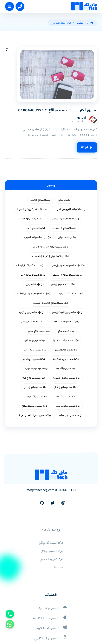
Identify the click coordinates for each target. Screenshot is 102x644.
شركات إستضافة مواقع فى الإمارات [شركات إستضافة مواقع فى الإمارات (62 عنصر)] (30, 235)
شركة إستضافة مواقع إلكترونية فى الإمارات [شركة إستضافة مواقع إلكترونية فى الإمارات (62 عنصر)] (34, 263)
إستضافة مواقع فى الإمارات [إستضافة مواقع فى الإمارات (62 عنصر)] (33, 188)
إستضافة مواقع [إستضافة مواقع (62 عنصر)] (65, 170)
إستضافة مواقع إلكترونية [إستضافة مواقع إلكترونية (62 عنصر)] (41, 170)
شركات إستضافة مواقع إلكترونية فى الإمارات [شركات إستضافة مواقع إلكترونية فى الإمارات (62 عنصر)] (51, 216)
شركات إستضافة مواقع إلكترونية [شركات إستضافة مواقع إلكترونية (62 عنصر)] (38, 207)
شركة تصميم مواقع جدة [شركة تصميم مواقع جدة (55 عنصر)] (66, 338)
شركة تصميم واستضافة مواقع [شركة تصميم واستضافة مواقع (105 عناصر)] (34, 376)
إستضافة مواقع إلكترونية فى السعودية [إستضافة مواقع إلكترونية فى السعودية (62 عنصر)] (32, 179)
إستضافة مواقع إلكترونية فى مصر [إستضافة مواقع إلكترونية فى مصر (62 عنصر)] (65, 188)
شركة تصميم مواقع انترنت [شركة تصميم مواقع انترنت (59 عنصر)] (35, 319)
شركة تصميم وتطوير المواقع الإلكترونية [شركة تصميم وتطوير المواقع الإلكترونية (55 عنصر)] (35, 385)
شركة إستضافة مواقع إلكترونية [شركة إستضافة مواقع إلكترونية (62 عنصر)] (72, 263)
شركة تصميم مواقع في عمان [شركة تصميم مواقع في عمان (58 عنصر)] (34, 348)
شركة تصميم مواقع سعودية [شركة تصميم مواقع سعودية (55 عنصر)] (37, 338)
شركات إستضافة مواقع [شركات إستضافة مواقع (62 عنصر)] (68, 207)
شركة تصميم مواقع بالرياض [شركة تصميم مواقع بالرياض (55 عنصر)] (34, 329)
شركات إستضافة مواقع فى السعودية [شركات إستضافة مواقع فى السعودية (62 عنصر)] (67, 245)
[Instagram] (63, 473)
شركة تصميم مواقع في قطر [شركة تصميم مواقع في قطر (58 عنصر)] (66, 357)
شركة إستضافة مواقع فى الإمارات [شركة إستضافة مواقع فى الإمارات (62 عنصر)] (31, 282)
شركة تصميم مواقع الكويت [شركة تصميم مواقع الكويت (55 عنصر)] (34, 310)
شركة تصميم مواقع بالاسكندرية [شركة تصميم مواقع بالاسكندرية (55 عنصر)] (66, 329)
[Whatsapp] (10, 624)
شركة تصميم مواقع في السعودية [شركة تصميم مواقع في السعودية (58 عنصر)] (66, 348)
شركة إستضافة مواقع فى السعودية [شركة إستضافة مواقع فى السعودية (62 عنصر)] (66, 291)
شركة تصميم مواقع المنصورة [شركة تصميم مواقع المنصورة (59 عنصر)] (65, 319)
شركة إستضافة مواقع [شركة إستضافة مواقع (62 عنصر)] (35, 254)
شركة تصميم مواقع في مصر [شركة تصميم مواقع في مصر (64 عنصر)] (36, 357)
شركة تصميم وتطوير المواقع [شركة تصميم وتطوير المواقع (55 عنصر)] (71, 385)
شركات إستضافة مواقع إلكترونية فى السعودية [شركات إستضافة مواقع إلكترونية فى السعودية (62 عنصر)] (51, 226)
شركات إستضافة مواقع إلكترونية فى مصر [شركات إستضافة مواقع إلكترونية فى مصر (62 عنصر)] (68, 235)
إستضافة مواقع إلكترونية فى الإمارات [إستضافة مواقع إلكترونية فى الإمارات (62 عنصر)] (70, 179)
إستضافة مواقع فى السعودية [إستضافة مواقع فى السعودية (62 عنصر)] (64, 198)
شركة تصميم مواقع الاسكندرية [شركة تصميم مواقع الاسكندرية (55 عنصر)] (66, 310)
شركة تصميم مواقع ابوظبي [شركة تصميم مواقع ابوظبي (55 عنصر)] (39, 301)
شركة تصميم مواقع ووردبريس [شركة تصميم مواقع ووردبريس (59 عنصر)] (67, 376)
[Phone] (10, 614)
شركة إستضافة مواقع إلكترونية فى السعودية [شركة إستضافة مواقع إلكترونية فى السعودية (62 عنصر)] (51, 273)
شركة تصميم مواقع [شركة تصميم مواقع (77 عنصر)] (66, 301)
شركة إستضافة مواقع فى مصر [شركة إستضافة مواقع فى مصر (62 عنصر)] (33, 291)
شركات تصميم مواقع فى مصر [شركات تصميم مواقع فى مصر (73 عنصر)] (63, 254)
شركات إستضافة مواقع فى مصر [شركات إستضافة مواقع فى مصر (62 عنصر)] (32, 245)
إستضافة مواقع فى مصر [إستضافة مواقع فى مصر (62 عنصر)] (35, 198)
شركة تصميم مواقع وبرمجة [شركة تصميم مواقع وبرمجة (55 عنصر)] (37, 366)
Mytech (24, 88)
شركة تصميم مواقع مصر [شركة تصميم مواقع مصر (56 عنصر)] (66, 366)
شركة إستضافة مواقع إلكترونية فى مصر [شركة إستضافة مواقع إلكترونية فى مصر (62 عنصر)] (68, 282)
